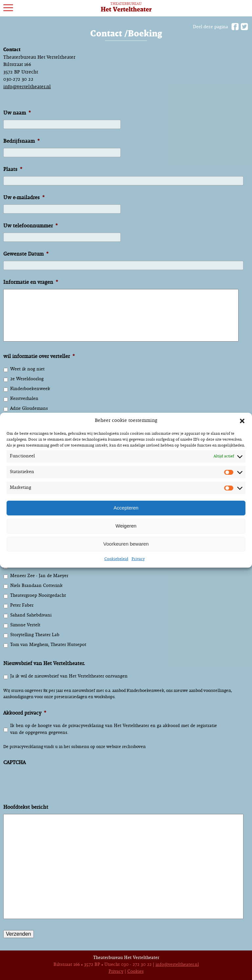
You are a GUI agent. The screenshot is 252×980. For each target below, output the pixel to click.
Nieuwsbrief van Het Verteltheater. (44, 664)
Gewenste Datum (26, 254)
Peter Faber (22, 605)
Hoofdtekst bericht (26, 807)
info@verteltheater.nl (27, 87)
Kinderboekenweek (30, 389)
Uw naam (17, 113)
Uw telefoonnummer (30, 226)
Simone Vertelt (25, 625)
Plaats (13, 169)
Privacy (138, 559)
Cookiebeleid (116, 559)
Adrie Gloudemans (29, 409)
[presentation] (53, 789)
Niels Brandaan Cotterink (36, 586)
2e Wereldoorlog (27, 379)
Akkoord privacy (25, 713)
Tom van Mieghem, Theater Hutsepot (48, 645)
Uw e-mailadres (24, 198)
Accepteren (126, 508)
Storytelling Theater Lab (35, 635)
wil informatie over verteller (39, 356)
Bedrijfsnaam (21, 141)
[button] (242, 421)
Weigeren (126, 526)
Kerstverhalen (24, 399)
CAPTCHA (14, 763)
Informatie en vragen (31, 282)
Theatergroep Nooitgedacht (38, 596)
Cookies (136, 972)
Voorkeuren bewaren (126, 544)
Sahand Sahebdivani (31, 615)
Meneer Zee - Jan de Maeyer (39, 576)
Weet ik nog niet (27, 369)
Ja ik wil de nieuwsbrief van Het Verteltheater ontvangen (69, 676)
